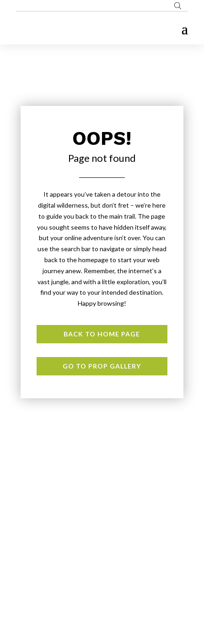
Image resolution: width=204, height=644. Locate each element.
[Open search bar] (178, 6)
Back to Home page (102, 334)
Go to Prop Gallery (102, 366)
